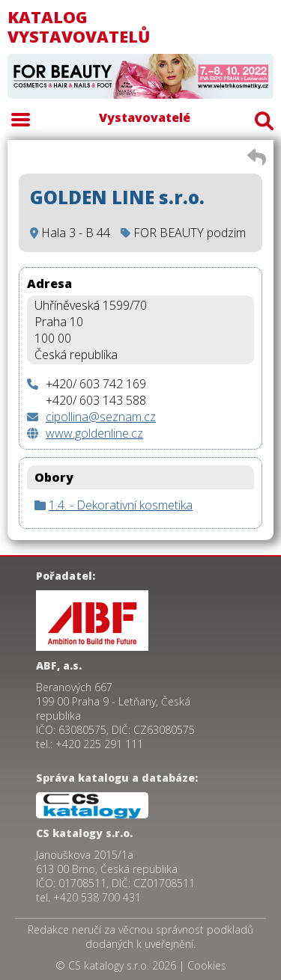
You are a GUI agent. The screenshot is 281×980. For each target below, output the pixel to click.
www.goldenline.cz (94, 433)
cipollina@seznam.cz (101, 417)
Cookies (207, 965)
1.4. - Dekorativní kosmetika (121, 505)
